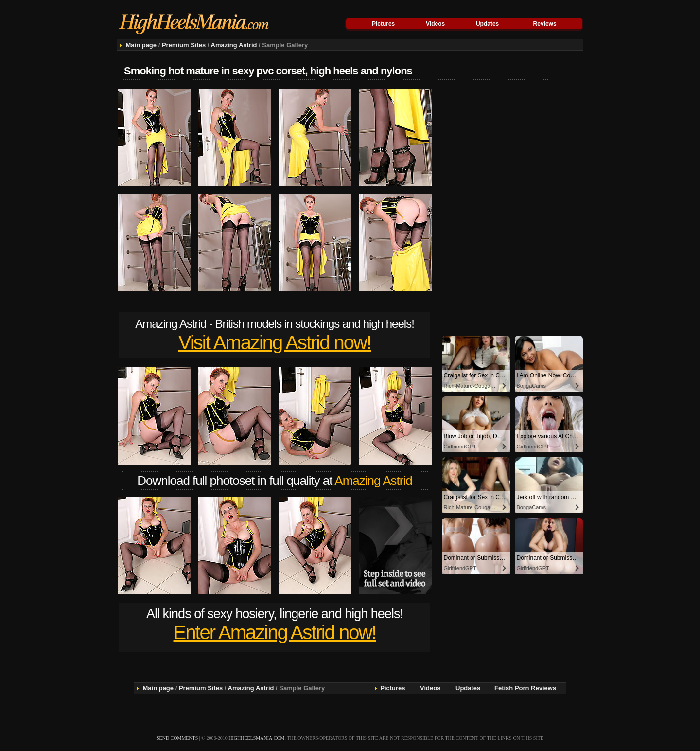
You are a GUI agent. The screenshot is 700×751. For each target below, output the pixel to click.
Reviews (545, 24)
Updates (487, 24)
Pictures (383, 24)
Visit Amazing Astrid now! (275, 342)
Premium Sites (184, 45)
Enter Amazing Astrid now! (275, 632)
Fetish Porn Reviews (525, 688)
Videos (435, 24)
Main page (141, 45)
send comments (177, 738)
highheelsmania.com (256, 738)
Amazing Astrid (234, 45)
